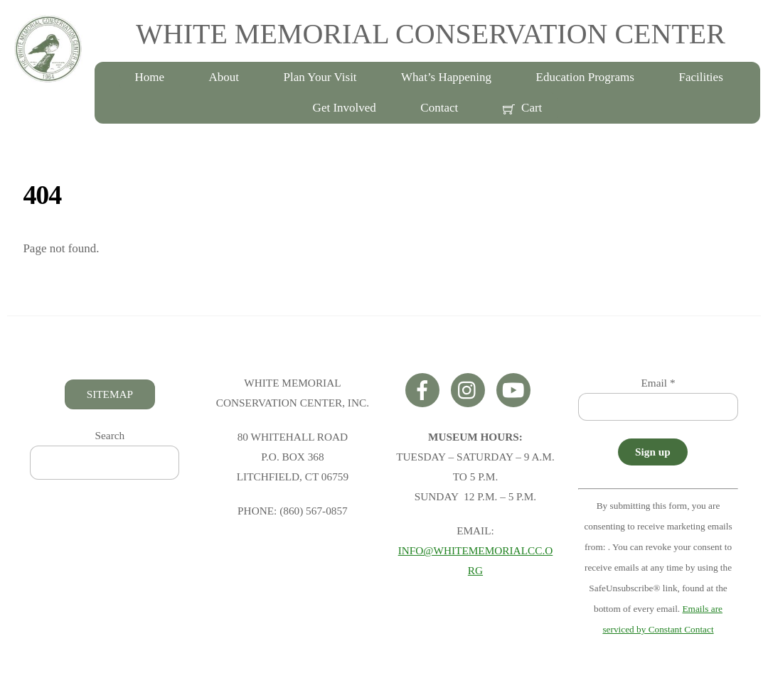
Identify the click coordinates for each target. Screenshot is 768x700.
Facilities (700, 77)
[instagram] (470, 389)
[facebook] (425, 389)
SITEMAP (110, 394)
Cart (523, 108)
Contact (439, 108)
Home (149, 77)
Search (110, 435)
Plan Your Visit (320, 77)
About (224, 77)
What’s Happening (446, 77)
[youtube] (516, 389)
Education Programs (585, 77)
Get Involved (345, 108)
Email (658, 383)
